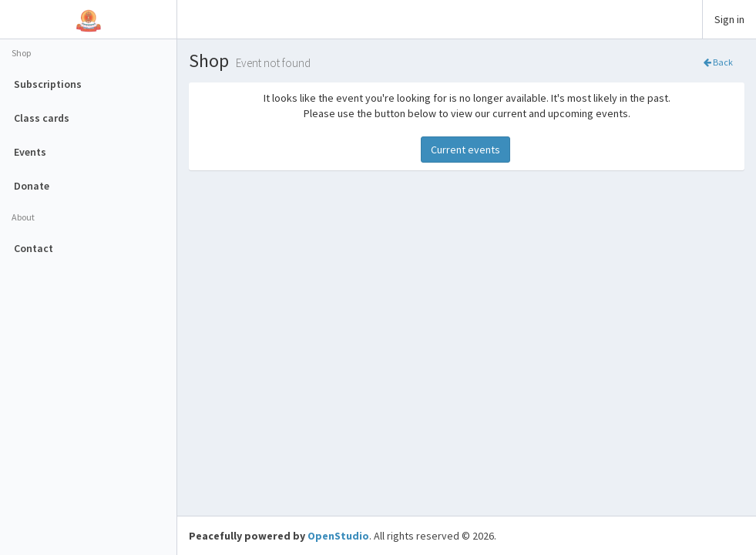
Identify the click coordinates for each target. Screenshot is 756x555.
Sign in (729, 19)
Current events (465, 150)
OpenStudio (338, 536)
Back (718, 62)
